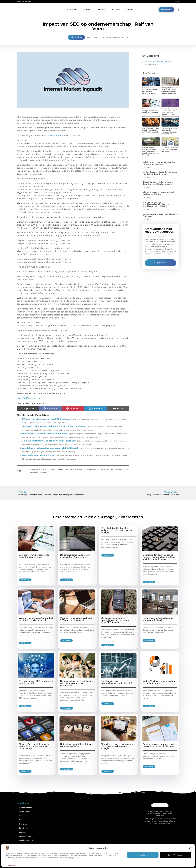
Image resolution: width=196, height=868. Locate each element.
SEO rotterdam (76, 469)
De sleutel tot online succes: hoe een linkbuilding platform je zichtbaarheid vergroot (159, 557)
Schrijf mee (24, 828)
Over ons (101, 10)
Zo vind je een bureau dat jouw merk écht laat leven (170, 149)
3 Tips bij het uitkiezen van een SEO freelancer (46, 419)
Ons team (115, 10)
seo (66, 469)
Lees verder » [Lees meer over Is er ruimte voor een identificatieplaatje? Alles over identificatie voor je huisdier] (148, 209)
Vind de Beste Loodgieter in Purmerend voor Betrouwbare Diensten (160, 173)
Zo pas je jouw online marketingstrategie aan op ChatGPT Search (116, 620)
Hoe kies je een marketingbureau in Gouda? (117, 682)
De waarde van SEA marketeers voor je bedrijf (36, 682)
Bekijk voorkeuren (175, 855)
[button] (190, 848)
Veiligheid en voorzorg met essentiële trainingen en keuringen (159, 163)
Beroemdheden (26, 808)
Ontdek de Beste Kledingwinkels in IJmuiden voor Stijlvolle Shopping (158, 183)
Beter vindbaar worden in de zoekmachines (45, 434)
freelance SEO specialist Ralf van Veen (47, 469)
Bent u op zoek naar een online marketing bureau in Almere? (54, 426)
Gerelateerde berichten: (154, 65)
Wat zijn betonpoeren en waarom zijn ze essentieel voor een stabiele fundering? (170, 90)
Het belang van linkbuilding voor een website (75, 745)
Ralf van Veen (54, 136)
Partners (87, 10)
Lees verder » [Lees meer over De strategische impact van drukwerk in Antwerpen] (148, 219)
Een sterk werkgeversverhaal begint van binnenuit (150, 111)
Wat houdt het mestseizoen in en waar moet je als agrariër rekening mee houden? (151, 151)
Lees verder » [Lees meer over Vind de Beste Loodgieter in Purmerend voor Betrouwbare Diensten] (148, 177)
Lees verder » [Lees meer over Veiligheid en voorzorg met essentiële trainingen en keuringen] (148, 167)
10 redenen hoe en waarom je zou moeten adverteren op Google (117, 746)
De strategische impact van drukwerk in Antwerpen (160, 215)
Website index (25, 836)
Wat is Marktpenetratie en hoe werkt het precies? (159, 682)
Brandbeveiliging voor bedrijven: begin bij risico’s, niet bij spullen (151, 130)
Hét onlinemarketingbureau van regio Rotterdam (158, 619)
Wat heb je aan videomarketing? (39, 455)
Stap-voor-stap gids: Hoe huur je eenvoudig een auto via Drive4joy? (169, 131)
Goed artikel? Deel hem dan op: (157, 61)
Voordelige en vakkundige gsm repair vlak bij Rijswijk (50, 448)
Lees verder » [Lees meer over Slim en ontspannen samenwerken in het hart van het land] (148, 197)
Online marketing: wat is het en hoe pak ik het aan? (49, 441)
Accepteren (143, 855)
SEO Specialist (90, 469)
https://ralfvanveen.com (29, 398)
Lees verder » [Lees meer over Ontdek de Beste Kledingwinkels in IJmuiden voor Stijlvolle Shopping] (148, 187)
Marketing (76, 37)
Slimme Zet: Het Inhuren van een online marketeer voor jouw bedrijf (35, 746)
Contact (129, 10)
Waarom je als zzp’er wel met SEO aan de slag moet (76, 619)
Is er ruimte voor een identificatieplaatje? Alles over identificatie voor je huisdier (156, 204)
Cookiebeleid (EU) (26, 840)
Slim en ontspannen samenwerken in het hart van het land (159, 193)
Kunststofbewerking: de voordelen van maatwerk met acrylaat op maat (169, 112)
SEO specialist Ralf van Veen (110, 469)
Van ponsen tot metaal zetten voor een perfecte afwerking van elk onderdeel (150, 91)
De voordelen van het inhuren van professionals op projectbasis (77, 683)
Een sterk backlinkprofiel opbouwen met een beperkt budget (117, 530)
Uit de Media (72, 10)
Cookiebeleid (10, 865)
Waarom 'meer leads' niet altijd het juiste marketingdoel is (36, 619)
